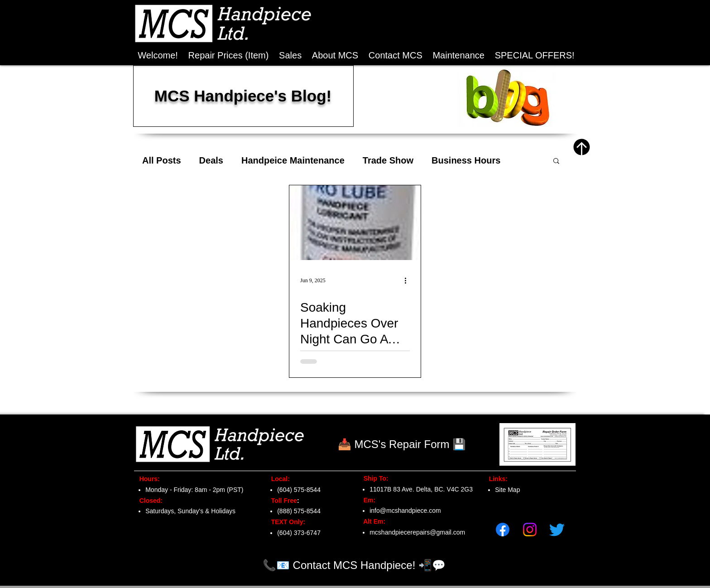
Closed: (149, 501)
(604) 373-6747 (299, 533)
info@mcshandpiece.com (405, 511)
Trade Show (388, 160)
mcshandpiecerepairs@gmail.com (417, 532)
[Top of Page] (582, 147)
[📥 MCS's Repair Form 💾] (402, 444)
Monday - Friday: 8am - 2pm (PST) (194, 490)
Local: (278, 479)
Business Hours (466, 160)
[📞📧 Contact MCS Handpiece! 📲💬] (354, 565)
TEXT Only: (285, 522)
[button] (535, 55)
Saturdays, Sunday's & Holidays (190, 511)
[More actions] (408, 280)
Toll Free (281, 501)
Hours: (147, 479)
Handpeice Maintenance (293, 160)
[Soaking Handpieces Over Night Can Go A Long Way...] (355, 223)
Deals (211, 160)
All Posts (162, 160)
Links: (496, 479)
